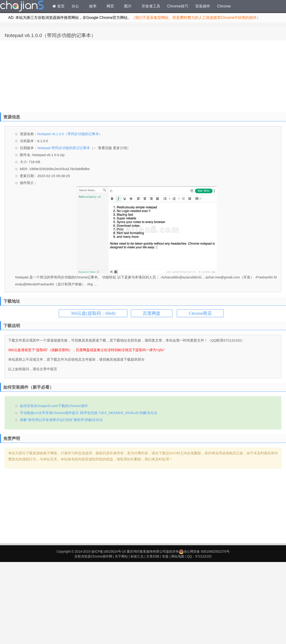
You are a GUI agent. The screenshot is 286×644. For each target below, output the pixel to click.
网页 (110, 6)
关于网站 (121, 556)
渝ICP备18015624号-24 (108, 552)
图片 (128, 6)
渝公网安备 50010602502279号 (204, 552)
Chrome (224, 6)
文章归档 (153, 556)
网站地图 (178, 556)
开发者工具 (151, 6)
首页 (59, 6)
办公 (75, 6)
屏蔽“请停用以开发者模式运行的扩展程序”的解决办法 (61, 420)
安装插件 (203, 6)
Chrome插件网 (22, 7)
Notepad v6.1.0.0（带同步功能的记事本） (50, 35)
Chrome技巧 (178, 6)
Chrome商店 (200, 313)
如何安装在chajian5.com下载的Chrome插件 (54, 406)
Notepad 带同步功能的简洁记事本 (64, 148)
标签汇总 (137, 556)
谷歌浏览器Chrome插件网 (93, 556)
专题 (165, 556)
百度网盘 (152, 313)
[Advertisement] (62, 75)
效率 (93, 6)
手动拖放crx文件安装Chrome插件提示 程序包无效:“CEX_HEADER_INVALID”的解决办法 (89, 413)
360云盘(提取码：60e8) (93, 313)
